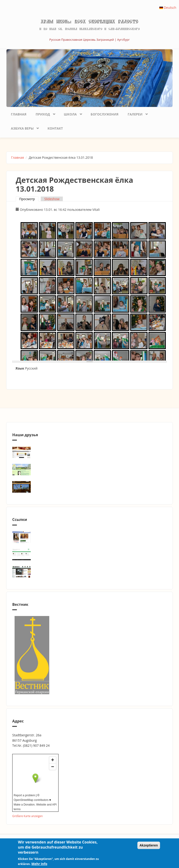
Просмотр (29, 199)
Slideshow (52, 199)
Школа (71, 113)
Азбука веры (23, 127)
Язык (20, 368)
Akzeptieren (149, 845)
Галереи (136, 113)
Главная (19, 114)
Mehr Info (39, 864)
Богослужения (105, 114)
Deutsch (168, 8)
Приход (44, 113)
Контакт (55, 128)
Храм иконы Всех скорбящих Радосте (89, 22)
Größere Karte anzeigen (28, 816)
